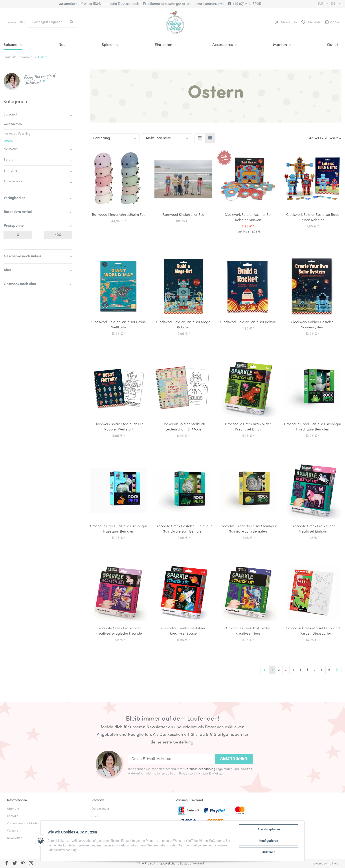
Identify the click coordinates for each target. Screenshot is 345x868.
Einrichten (11, 171)
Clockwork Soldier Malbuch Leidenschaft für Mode (183, 427)
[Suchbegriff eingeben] (48, 22)
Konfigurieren (268, 841)
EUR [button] (321, 4)
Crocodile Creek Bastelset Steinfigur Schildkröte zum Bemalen (183, 529)
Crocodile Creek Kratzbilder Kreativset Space (183, 631)
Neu (62, 45)
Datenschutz (100, 809)
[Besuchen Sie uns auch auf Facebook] (7, 864)
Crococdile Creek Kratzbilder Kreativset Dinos (248, 427)
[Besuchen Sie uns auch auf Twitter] (15, 864)
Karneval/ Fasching (17, 134)
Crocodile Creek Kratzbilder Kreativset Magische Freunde (119, 631)
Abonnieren (234, 759)
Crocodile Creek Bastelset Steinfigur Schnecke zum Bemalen (248, 529)
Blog (23, 23)
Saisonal (10, 115)
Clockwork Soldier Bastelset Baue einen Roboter (313, 218)
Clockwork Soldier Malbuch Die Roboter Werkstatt (119, 427)
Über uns (10, 23)
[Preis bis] (58, 235)
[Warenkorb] (332, 23)
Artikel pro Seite (158, 138)
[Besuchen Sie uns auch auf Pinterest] (23, 864)
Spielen (9, 160)
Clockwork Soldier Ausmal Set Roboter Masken (248, 218)
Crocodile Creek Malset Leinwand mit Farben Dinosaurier (313, 631)
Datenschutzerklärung (200, 769)
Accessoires (13, 181)
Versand (198, 864)
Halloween (11, 149)
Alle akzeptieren (268, 830)
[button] (286, 23)
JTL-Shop (333, 864)
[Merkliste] (311, 23)
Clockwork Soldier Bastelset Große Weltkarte (119, 325)
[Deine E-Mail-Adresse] (170, 759)
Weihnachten (13, 124)
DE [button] (334, 4)
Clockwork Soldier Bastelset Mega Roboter (183, 325)
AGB (95, 816)
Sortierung (102, 138)
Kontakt (12, 816)
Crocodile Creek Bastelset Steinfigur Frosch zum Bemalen (313, 427)
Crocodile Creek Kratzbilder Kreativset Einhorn (313, 529)
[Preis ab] (18, 235)
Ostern (8, 141)
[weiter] (337, 670)
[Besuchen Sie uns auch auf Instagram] (31, 864)
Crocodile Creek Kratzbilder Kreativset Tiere (248, 631)
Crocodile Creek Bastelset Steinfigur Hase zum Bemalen (119, 529)
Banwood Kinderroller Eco (183, 215)
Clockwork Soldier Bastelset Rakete (248, 322)
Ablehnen (268, 852)
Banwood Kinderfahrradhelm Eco (119, 215)
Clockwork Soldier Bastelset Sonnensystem (313, 325)
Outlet (332, 45)
